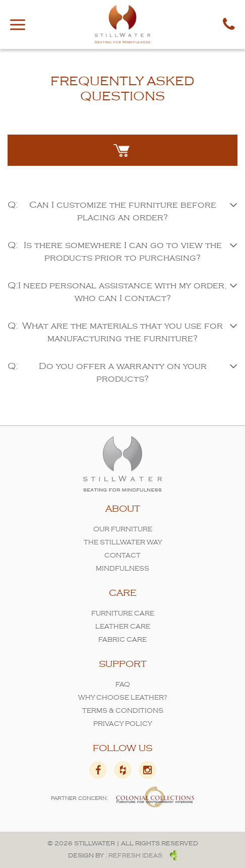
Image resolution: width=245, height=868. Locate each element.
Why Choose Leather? (123, 698)
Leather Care (123, 627)
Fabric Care (122, 640)
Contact (122, 556)
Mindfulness (122, 569)
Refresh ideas (143, 856)
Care (123, 593)
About (123, 509)
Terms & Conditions (123, 711)
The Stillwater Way (123, 543)
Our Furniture (123, 530)
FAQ (123, 685)
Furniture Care (123, 614)
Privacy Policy (122, 724)
